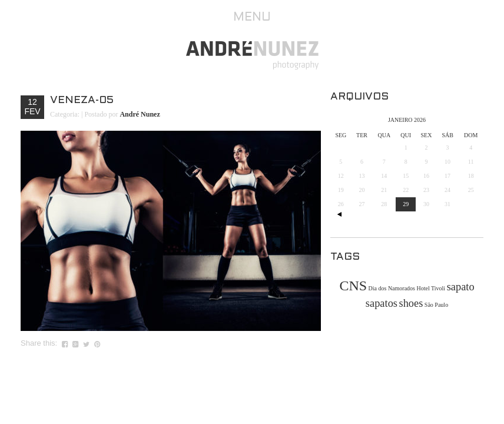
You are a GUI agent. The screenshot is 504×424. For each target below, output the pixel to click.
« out (339, 214)
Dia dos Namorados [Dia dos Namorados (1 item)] (392, 288)
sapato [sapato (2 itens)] (461, 287)
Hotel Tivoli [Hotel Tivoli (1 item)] (431, 288)
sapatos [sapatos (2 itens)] (382, 303)
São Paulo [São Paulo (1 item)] (436, 305)
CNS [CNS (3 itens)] (353, 286)
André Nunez (140, 114)
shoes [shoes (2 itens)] (411, 303)
